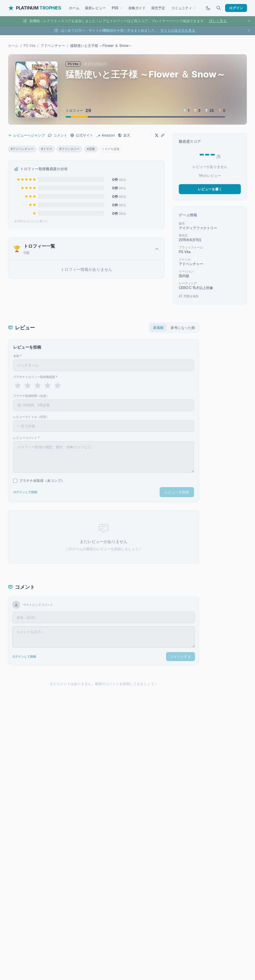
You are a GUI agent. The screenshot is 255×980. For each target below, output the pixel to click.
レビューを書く (210, 189)
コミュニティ (184, 8)
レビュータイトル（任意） (31, 417)
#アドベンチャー (22, 149)
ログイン (236, 8)
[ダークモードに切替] (208, 8)
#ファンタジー (69, 149)
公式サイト (82, 135)
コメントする (181, 656)
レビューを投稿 (177, 492)
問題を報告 (189, 296)
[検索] (219, 8)
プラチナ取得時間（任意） (31, 396)
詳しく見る (218, 21)
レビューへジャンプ (26, 135)
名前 (17, 356)
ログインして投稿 (25, 492)
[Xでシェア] (157, 135)
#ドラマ (47, 149)
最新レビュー (95, 8)
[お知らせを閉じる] (249, 21)
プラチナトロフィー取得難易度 (35, 377)
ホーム (74, 8)
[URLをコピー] (163, 135)
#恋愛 (91, 149)
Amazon (105, 135)
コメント (58, 135)
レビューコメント (26, 438)
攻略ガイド (137, 8)
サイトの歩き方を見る (178, 30)
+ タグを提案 (111, 149)
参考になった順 (183, 328)
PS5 (117, 8)
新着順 (158, 328)
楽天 (124, 135)
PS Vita (30, 45)
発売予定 (158, 8)
